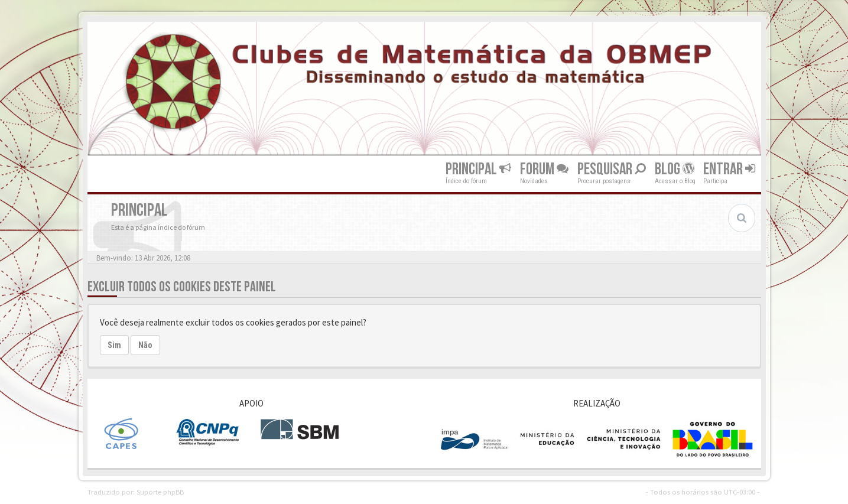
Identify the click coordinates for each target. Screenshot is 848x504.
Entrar (729, 169)
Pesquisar (612, 169)
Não (145, 345)
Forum (544, 169)
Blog (675, 169)
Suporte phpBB (160, 492)
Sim (114, 345)
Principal (478, 169)
